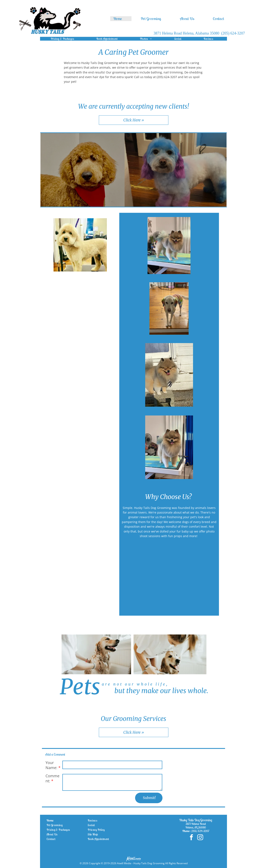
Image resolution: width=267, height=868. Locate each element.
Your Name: (51, 765)
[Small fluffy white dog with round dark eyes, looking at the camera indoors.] (136, 577)
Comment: (52, 778)
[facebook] (191, 838)
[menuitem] (121, 19)
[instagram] (200, 838)
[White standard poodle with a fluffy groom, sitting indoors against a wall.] (202, 577)
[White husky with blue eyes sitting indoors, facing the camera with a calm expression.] (169, 577)
